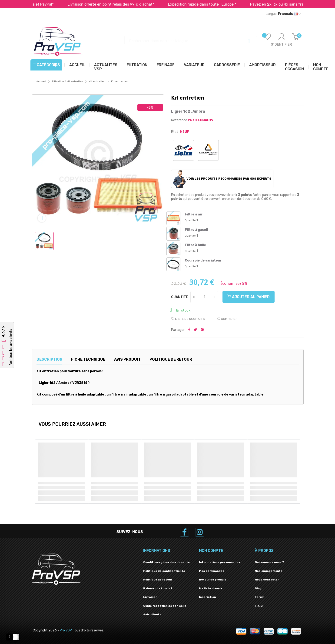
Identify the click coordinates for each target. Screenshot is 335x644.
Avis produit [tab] (127, 359)
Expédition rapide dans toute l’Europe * (213, 4)
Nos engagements (269, 571)
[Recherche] (191, 39)
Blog (258, 588)
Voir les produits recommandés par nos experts (222, 179)
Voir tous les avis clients (11, 347)
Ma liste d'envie (211, 588)
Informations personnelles (220, 562)
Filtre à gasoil (196, 230)
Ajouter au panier (249, 297)
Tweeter (195, 330)
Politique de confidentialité (164, 571)
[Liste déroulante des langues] (283, 14)
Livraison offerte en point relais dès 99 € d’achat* (121, 4)
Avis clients (152, 614)
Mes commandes (212, 571)
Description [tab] (49, 359)
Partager (189, 330)
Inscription (207, 597)
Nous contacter (267, 580)
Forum (260, 597)
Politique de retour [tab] (171, 359)
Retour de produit (213, 580)
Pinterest (202, 330)
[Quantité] (205, 297)
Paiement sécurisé (158, 588)
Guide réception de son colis (165, 606)
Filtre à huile (195, 245)
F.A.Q (259, 606)
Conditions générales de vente (167, 562)
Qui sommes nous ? (269, 562)
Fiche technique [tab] (88, 359)
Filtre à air (194, 214)
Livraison (150, 597)
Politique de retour (158, 580)
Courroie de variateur (203, 260)
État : (175, 132)
